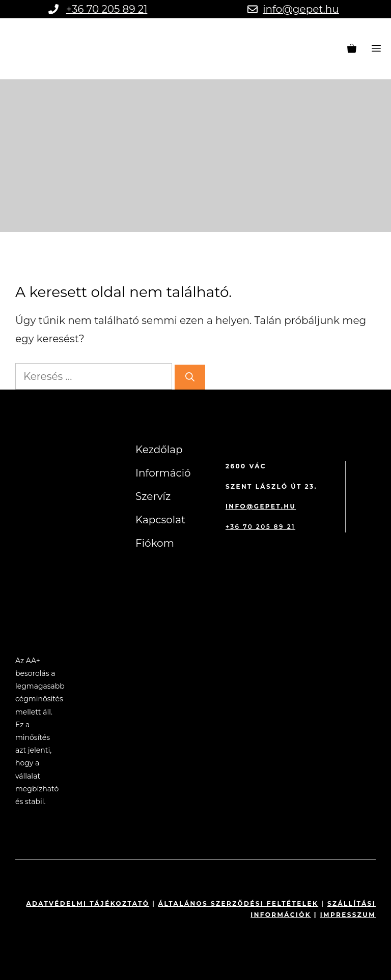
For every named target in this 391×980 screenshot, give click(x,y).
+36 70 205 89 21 (107, 9)
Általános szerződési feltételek (238, 903)
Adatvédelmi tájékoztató (88, 903)
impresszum (348, 915)
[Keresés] (190, 377)
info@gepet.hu (301, 9)
